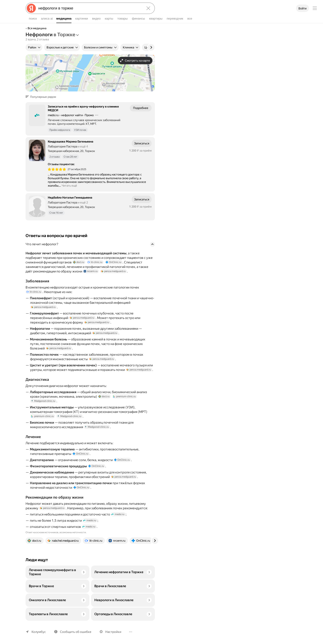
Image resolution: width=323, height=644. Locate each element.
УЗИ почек (80, 130)
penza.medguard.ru (113, 271)
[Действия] (97, 115)
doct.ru (79, 262)
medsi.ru (118, 514)
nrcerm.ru (91, 271)
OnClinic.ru (114, 262)
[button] (42, 97)
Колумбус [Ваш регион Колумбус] (39, 632)
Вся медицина (37, 28)
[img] (57, 169)
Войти (303, 8)
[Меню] (315, 8)
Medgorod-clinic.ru (43, 401)
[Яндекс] (31, 8)
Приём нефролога (60, 130)
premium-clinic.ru (124, 396)
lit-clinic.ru (95, 262)
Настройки (113, 632)
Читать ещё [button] (69, 186)
